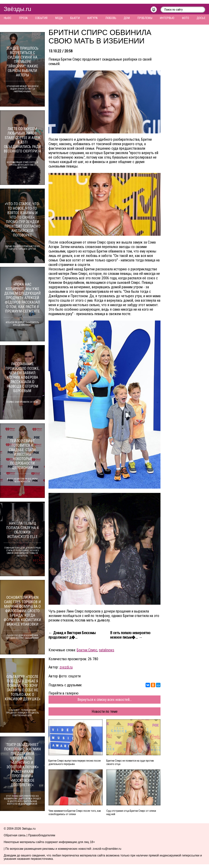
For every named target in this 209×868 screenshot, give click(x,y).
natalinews (107, 650)
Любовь (111, 18)
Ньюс (8, 18)
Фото (185, 18)
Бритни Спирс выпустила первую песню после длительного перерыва (75, 762)
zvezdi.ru (66, 667)
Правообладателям (42, 835)
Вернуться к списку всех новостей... (105, 700)
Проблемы (145, 18)
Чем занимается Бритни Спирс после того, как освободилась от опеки (75, 812)
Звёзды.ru (17, 9)
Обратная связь (15, 835)
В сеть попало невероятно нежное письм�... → (130, 635)
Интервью (167, 18)
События (41, 18)
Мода (59, 18)
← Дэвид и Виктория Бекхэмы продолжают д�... (72, 635)
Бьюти (75, 18)
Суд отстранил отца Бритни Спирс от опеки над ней (131, 812)
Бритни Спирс (87, 650)
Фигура (92, 18)
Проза (23, 18)
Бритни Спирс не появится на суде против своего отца (130, 762)
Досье (201, 18)
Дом (127, 18)
